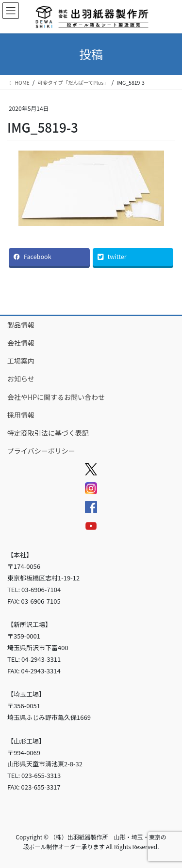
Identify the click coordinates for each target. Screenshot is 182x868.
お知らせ (21, 379)
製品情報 (21, 325)
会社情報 (21, 343)
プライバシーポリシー (41, 451)
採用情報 (21, 415)
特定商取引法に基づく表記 (48, 433)
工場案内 (21, 361)
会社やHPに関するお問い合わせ (56, 397)
